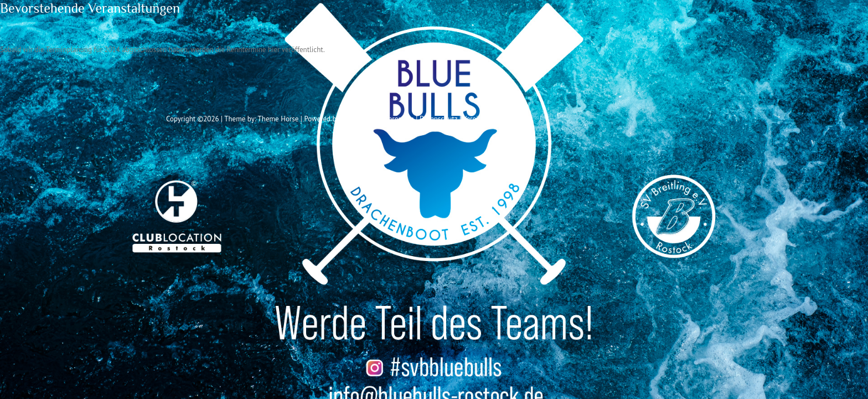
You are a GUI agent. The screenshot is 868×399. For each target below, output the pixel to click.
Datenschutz (438, 119)
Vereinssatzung (486, 119)
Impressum (397, 119)
